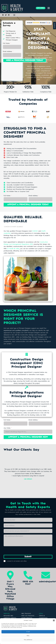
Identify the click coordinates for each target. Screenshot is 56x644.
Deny (28, 636)
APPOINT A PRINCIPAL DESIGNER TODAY (28, 205)
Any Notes (7, 428)
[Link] (18, 8)
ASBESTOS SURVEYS (10, 618)
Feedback (55, 26)
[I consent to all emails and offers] (5, 561)
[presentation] (15, 551)
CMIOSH (35, 231)
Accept (28, 632)
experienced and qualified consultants (16, 331)
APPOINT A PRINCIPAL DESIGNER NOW (28, 437)
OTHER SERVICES (27, 618)
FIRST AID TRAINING (28, 616)
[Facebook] (3, 15)
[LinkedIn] (9, 15)
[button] (54, 620)
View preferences (28, 640)
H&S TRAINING (26, 614)
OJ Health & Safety (13, 249)
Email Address (7, 52)
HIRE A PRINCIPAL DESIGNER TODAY (25, 60)
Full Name (6, 43)
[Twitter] (6, 15)
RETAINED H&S (8, 616)
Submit (28, 557)
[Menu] (49, 8)
